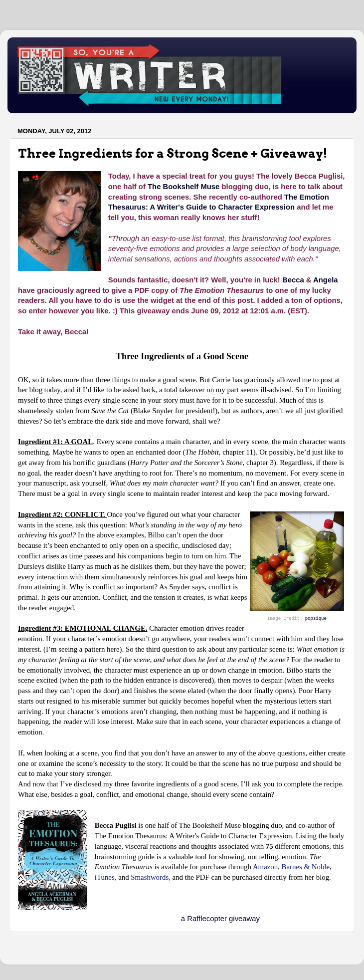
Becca (293, 280)
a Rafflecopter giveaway (220, 919)
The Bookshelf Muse (183, 187)
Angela (326, 280)
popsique (316, 619)
